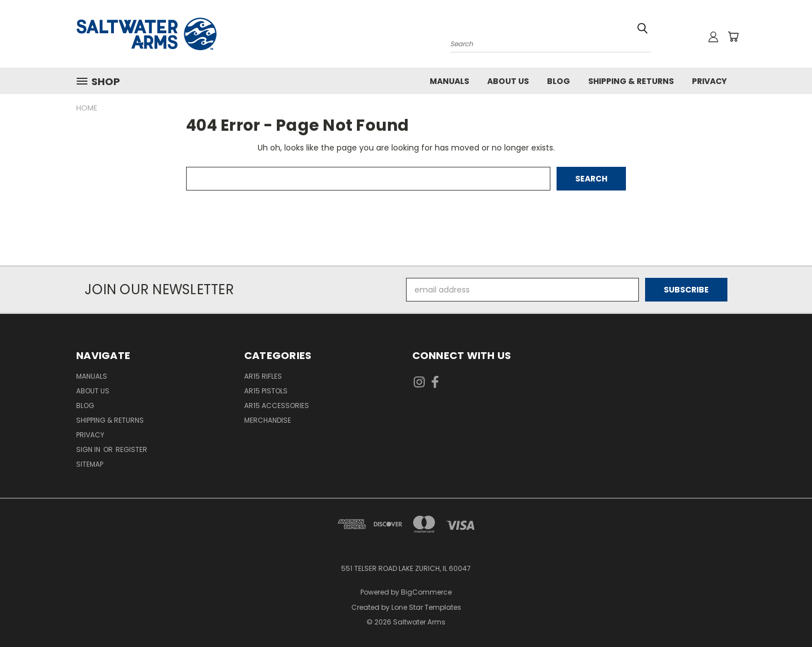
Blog (559, 81)
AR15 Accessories (277, 406)
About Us (508, 81)
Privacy (709, 81)
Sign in (89, 449)
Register (131, 449)
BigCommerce (426, 592)
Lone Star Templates (426, 607)
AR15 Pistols (266, 391)
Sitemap (90, 464)
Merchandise (268, 420)
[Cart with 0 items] (733, 37)
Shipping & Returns (631, 81)
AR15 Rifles (263, 376)
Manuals (449, 81)
